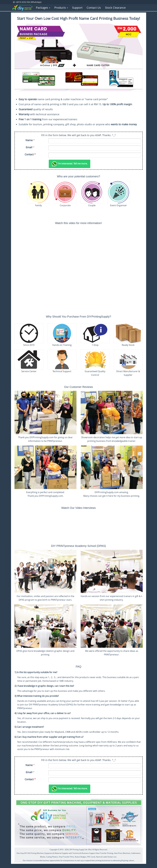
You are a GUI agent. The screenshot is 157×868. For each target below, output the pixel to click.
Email (29, 147)
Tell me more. (70, 164)
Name (29, 140)
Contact (30, 154)
